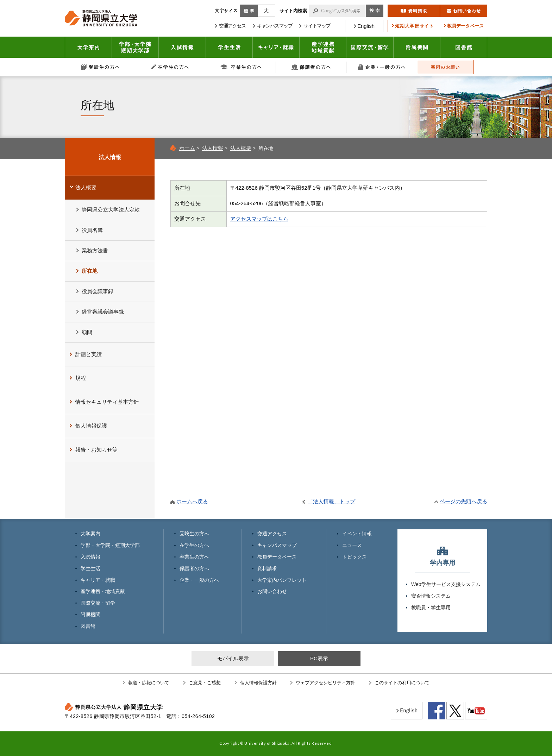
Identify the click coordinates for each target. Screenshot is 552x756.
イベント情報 (357, 534)
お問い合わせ (272, 591)
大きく (266, 11)
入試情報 (182, 47)
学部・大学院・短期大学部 (110, 545)
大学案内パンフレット (282, 580)
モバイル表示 (233, 658)
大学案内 (88, 47)
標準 (249, 11)
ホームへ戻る (192, 501)
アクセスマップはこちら (259, 219)
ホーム (187, 148)
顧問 (87, 332)
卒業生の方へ (241, 67)
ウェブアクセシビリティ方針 (325, 683)
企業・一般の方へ (382, 67)
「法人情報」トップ (331, 501)
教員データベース (277, 557)
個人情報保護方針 (258, 683)
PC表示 (319, 658)
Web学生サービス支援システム (446, 584)
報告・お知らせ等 (96, 450)
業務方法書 (95, 250)
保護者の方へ (311, 67)
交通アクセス (272, 534)
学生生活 (229, 47)
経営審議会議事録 (103, 312)
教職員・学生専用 (431, 607)
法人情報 (213, 148)
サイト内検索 (293, 11)
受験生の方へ (100, 67)
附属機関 (417, 47)
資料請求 (267, 568)
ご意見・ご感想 (205, 683)
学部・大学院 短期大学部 (135, 47)
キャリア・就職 (276, 47)
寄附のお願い (445, 67)
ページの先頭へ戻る (463, 501)
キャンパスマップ (277, 545)
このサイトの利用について (402, 683)
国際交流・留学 (370, 47)
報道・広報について (149, 683)
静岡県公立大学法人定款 (111, 210)
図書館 (464, 47)
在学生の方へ (170, 67)
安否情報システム (431, 596)
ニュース (352, 545)
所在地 (90, 271)
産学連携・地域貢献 (323, 47)
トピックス (355, 557)
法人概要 (241, 148)
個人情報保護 (91, 426)
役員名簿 (92, 230)
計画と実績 (89, 354)
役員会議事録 (98, 291)
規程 (81, 378)
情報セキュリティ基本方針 (107, 402)
